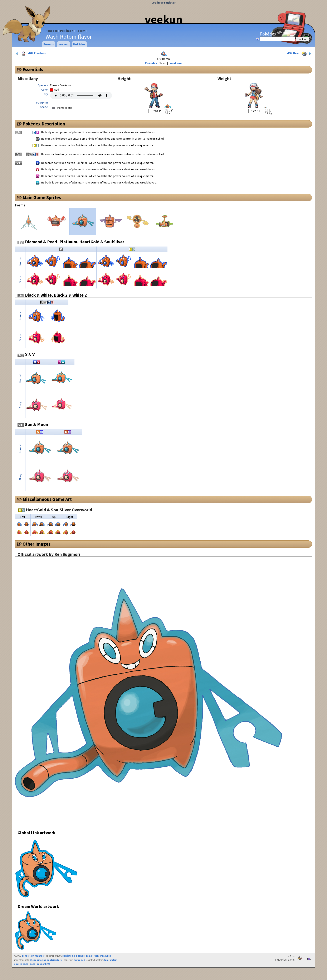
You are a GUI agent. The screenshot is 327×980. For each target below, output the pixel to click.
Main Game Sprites (42, 197)
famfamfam (111, 960)
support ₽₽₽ (43, 964)
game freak (92, 956)
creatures (105, 956)
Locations (175, 63)
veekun (164, 19)
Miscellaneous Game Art (47, 499)
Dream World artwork (38, 906)
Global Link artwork (36, 833)
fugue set (79, 960)
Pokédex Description (44, 124)
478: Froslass (30, 53)
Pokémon (67, 31)
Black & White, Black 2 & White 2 (52, 295)
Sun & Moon (33, 424)
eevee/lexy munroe (33, 956)
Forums (49, 44)
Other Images (36, 544)
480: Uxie (299, 53)
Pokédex (52, 31)
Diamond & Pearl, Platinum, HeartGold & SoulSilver (71, 242)
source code (21, 964)
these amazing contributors (46, 960)
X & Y (26, 355)
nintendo (79, 956)
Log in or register (163, 3)
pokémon (68, 956)
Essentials (33, 70)
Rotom (80, 31)
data (32, 964)
